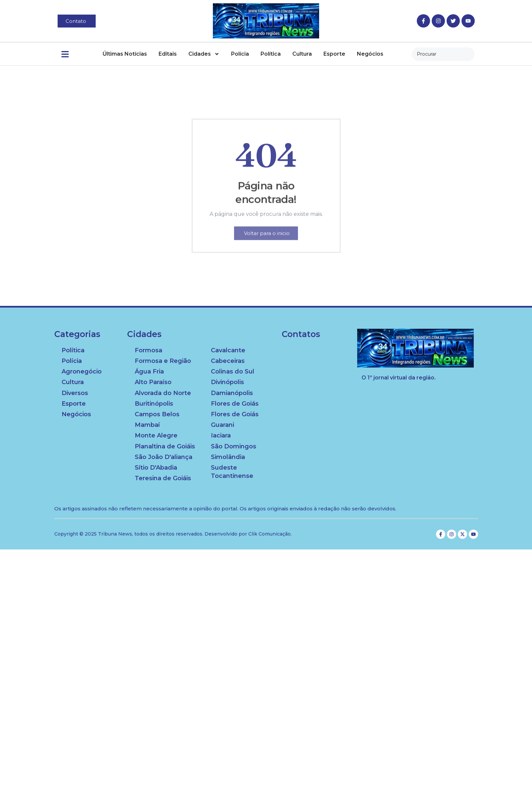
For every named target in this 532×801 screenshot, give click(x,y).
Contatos (301, 334)
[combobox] (443, 54)
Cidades (204, 54)
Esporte (334, 54)
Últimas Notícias (125, 54)
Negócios (370, 54)
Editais (168, 54)
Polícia (240, 54)
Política (271, 54)
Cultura (302, 54)
